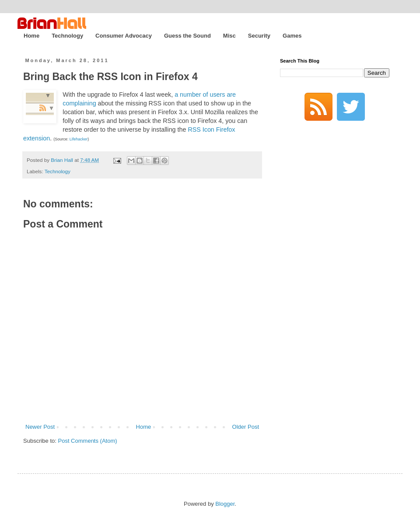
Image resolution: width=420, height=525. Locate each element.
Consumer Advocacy (124, 36)
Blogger (225, 504)
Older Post (246, 427)
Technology (67, 36)
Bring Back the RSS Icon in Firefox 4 (110, 77)
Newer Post (40, 427)
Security (259, 36)
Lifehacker (79, 139)
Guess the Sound (187, 36)
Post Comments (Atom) (88, 441)
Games (292, 36)
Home (31, 36)
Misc (229, 36)
